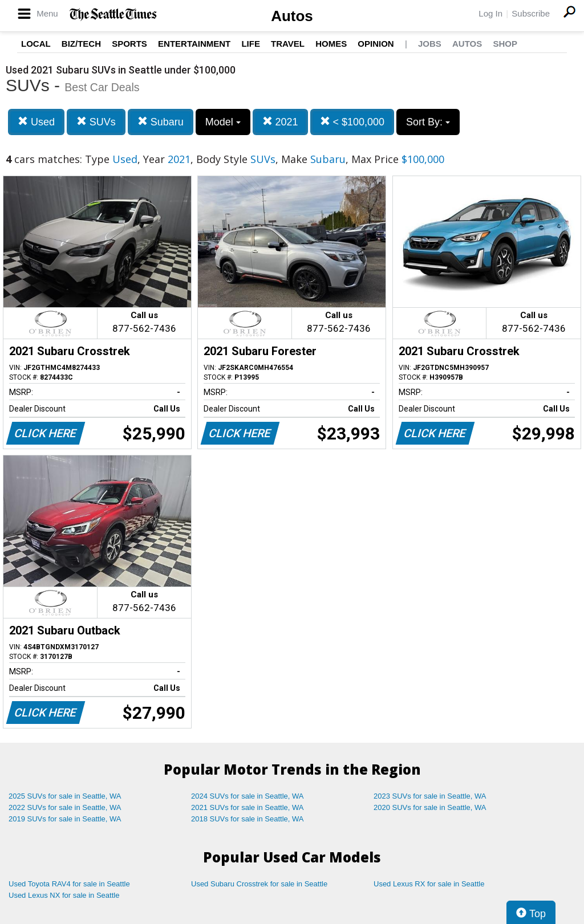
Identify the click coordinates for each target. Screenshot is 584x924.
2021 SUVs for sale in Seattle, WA (248, 807)
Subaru (161, 122)
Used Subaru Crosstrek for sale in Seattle (259, 884)
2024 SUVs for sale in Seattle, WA (248, 796)
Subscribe (531, 13)
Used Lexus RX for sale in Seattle (429, 884)
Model (223, 122)
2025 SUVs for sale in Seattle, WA (65, 796)
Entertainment (194, 44)
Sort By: (428, 122)
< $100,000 (352, 122)
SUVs (96, 122)
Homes (331, 44)
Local (36, 44)
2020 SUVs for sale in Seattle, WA (430, 807)
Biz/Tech (81, 44)
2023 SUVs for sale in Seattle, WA (430, 796)
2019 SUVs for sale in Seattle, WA (65, 819)
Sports (129, 44)
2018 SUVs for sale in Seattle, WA (248, 819)
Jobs (430, 44)
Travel (288, 44)
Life (251, 44)
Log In (490, 13)
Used (36, 122)
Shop (505, 44)
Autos (292, 16)
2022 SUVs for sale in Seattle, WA (65, 807)
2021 (280, 122)
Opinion (376, 44)
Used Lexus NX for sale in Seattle (64, 895)
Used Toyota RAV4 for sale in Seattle (69, 884)
